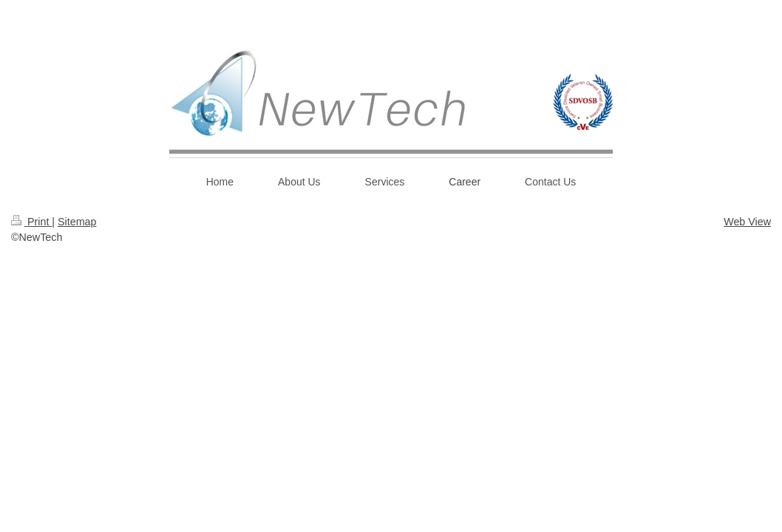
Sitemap (77, 222)
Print (31, 222)
